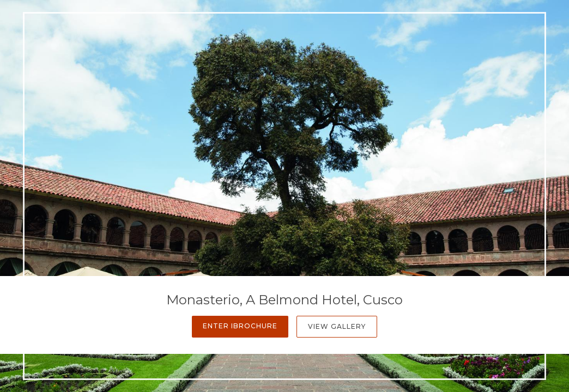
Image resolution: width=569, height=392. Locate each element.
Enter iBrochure (240, 326)
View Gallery (337, 326)
